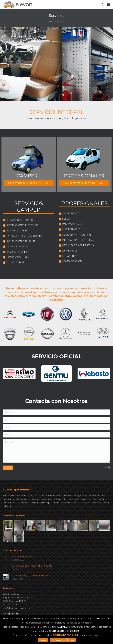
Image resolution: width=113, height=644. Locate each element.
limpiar (104, 467)
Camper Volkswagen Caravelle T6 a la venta (30, 575)
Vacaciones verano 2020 (22, 556)
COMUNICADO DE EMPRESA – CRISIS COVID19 (32, 566)
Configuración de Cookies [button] (63, 640)
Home (52, 21)
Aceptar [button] (43, 640)
